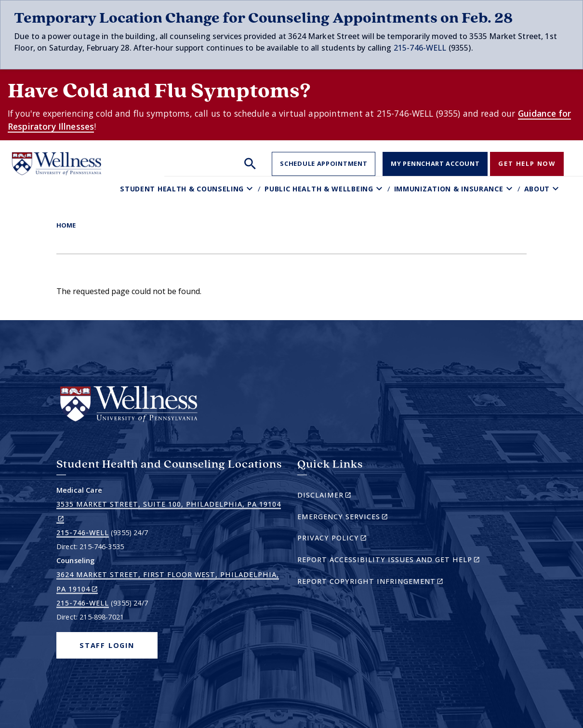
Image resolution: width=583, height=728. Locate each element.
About (537, 189)
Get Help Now (527, 163)
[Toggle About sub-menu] (557, 189)
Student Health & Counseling (182, 189)
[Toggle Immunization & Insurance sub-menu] (510, 189)
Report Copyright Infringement (387, 583)
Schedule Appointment (324, 163)
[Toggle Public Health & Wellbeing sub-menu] (380, 189)
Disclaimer (341, 496)
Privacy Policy (349, 539)
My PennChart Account (435, 163)
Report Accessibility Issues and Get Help (392, 561)
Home (66, 225)
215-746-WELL (420, 48)
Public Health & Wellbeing (319, 189)
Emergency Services (359, 518)
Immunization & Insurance (449, 189)
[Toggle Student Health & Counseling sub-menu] (251, 189)
